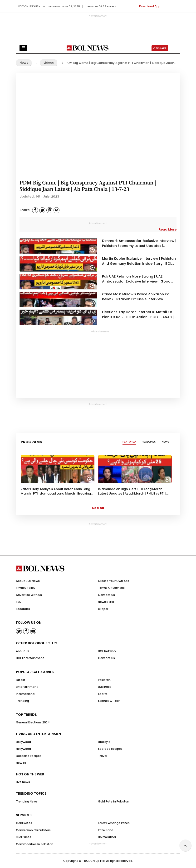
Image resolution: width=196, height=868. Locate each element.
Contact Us (106, 595)
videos (49, 63)
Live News (23, 782)
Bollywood (23, 742)
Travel (103, 756)
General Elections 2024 (33, 722)
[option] (58, 476)
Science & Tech (109, 701)
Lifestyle (104, 742)
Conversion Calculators (33, 830)
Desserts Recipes (29, 756)
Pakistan (104, 680)
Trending (22, 701)
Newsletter (106, 602)
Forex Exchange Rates (114, 823)
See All (98, 508)
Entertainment (27, 687)
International (26, 694)
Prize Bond (106, 830)
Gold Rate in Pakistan (114, 801)
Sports (103, 694)
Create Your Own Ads (114, 581)
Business (105, 687)
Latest (21, 680)
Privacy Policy (26, 588)
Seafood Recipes (110, 749)
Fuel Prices (24, 837)
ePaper (103, 609)
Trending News (27, 801)
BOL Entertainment (30, 658)
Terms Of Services (111, 588)
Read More (168, 229)
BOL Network (107, 651)
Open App (160, 48)
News (24, 63)
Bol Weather (107, 837)
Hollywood (23, 749)
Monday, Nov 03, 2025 (64, 6)
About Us (23, 651)
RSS (18, 602)
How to (21, 763)
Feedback (23, 609)
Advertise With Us (29, 595)
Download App (150, 6)
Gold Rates (24, 823)
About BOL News (28, 581)
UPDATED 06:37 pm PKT (101, 6)
